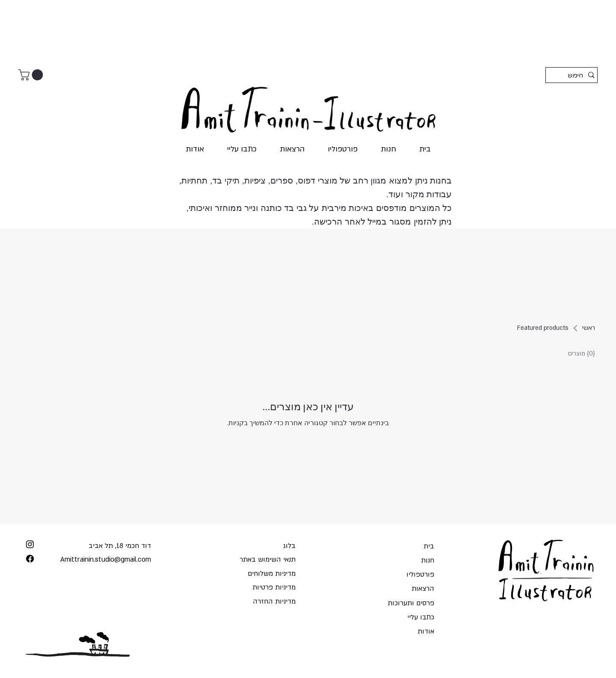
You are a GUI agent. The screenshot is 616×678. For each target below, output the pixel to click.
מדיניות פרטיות (274, 587)
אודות (426, 631)
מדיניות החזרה (274, 601)
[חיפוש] (573, 76)
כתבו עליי (421, 617)
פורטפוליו (420, 574)
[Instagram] (30, 544)
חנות (428, 560)
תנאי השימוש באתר (268, 560)
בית (429, 546)
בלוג (289, 546)
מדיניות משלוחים (272, 574)
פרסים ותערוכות (411, 603)
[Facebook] (30, 559)
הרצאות (423, 589)
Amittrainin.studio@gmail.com (106, 560)
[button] (32, 75)
